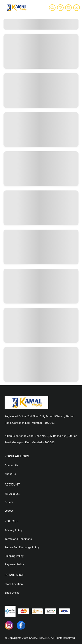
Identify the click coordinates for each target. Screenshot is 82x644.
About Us (10, 474)
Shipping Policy (14, 556)
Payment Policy (14, 564)
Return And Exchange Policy (22, 547)
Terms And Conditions (18, 539)
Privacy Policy (14, 530)
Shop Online (12, 593)
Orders (9, 502)
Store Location (14, 584)
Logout (9, 511)
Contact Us (11, 465)
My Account (12, 494)
